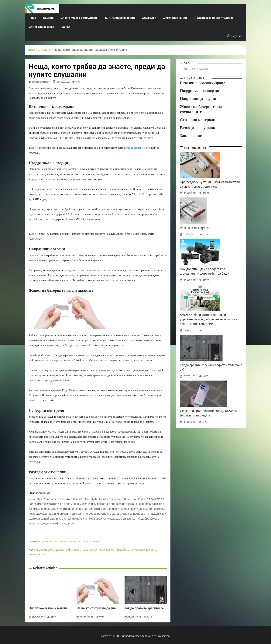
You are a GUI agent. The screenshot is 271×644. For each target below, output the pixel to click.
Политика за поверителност (214, 18)
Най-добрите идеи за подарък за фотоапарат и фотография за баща (204, 272)
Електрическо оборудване (79, 18)
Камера (48, 18)
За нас (66, 27)
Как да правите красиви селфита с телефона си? (69, 541)
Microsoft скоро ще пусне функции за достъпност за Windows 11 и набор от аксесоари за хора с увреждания (93, 552)
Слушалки (149, 18)
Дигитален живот (175, 18)
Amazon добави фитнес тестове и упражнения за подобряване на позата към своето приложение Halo (210, 320)
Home (32, 18)
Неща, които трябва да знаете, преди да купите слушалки (98, 608)
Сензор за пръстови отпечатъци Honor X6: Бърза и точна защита (209, 413)
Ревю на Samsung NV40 (196, 228)
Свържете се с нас (41, 27)
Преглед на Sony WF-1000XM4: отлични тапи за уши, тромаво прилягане (210, 184)
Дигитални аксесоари (120, 18)
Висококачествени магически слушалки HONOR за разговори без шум (50, 608)
